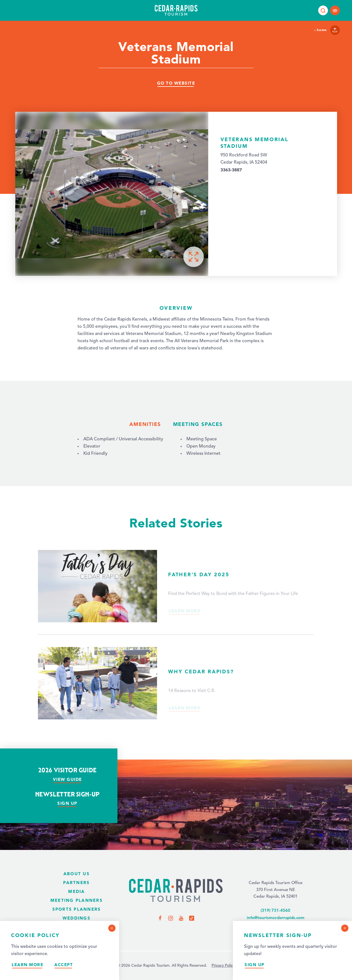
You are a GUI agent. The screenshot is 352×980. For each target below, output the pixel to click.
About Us (77, 874)
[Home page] (176, 10)
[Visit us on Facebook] (160, 918)
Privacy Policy (223, 966)
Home (320, 30)
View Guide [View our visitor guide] (67, 779)
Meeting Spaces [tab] (198, 424)
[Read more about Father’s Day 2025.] (176, 600)
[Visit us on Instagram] (171, 918)
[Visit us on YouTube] (181, 918)
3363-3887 (231, 170)
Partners (76, 883)
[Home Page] (176, 891)
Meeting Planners (77, 900)
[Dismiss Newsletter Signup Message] (345, 928)
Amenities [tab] (145, 424)
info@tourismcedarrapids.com (276, 917)
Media (76, 891)
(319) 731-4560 (275, 910)
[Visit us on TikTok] (192, 918)
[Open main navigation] (335, 10)
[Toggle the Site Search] (323, 10)
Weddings (77, 918)
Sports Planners (77, 909)
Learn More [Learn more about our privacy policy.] (27, 965)
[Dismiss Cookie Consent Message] (112, 928)
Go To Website (176, 83)
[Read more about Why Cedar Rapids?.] (176, 691)
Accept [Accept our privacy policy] (64, 965)
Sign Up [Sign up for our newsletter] (255, 965)
